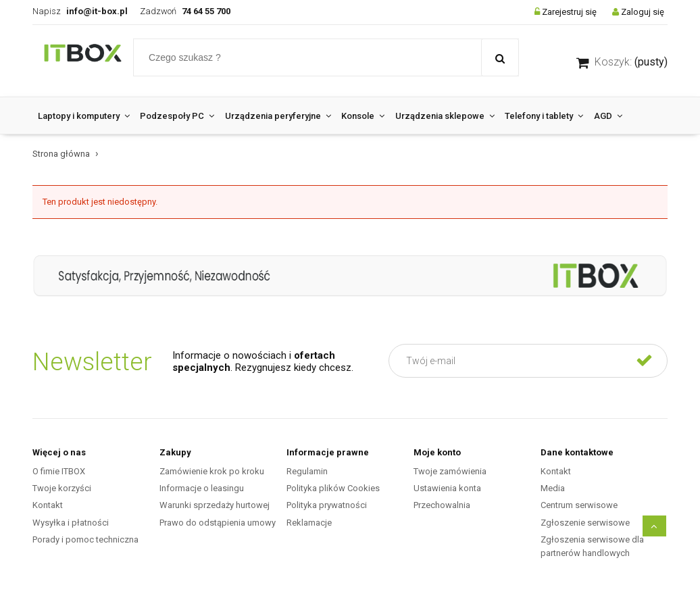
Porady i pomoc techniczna (85, 539)
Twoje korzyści (62, 488)
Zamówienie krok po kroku (212, 471)
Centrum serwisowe (579, 505)
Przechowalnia (442, 505)
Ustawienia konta (447, 488)
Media (553, 488)
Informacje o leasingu (202, 488)
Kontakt (48, 505)
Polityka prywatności (327, 505)
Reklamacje (309, 523)
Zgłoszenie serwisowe (585, 523)
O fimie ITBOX (59, 471)
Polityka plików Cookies (333, 488)
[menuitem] (83, 116)
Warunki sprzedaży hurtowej (215, 505)
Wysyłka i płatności (71, 523)
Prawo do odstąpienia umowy (218, 523)
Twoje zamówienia (450, 471)
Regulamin (307, 471)
